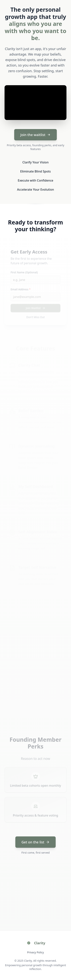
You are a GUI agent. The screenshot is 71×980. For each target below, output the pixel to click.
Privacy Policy (35, 952)
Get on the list (35, 842)
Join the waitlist (35, 135)
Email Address (21, 291)
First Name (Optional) (24, 274)
